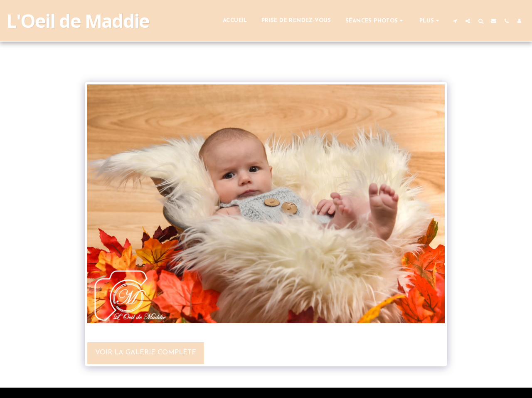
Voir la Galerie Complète (146, 353)
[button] (375, 21)
